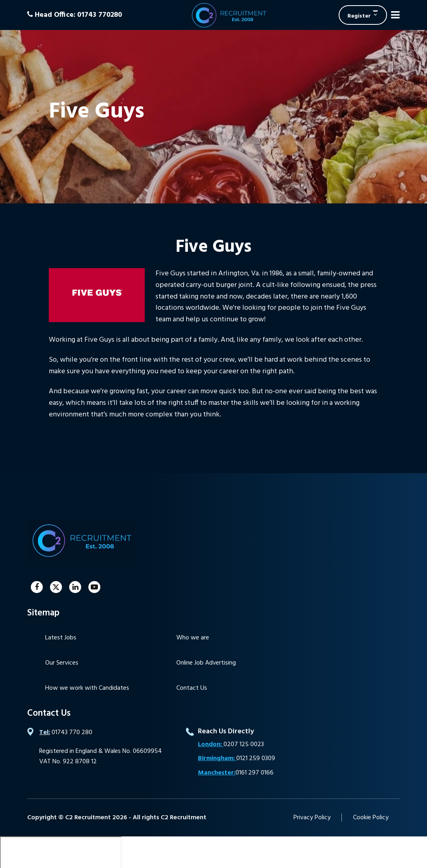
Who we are (193, 638)
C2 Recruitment (228, 15)
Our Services (62, 663)
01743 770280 (100, 15)
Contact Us (192, 688)
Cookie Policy (371, 818)
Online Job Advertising (206, 663)
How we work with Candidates (87, 688)
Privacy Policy (312, 818)
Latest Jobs (61, 638)
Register (359, 16)
